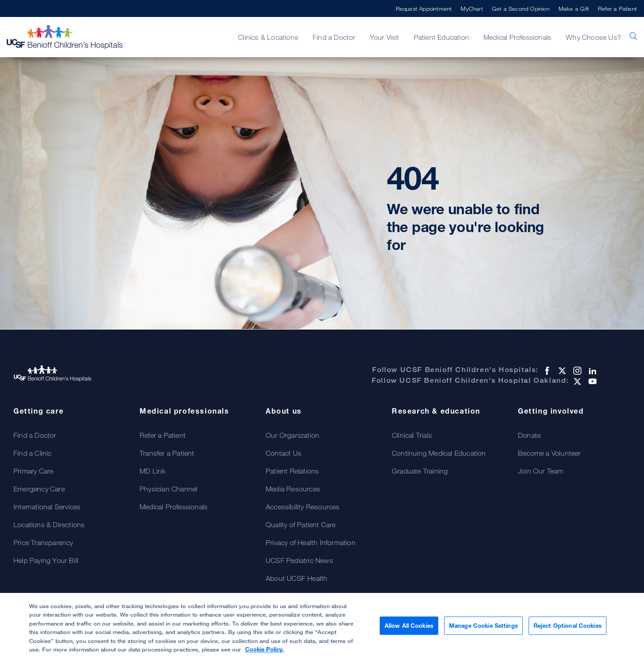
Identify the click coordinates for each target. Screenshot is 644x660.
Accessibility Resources (303, 507)
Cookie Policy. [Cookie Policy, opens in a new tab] (265, 654)
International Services (47, 507)
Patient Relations (292, 471)
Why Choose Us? (593, 37)
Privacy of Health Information (311, 542)
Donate (529, 435)
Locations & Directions (49, 525)
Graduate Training (420, 471)
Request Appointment (424, 8)
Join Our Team (541, 471)
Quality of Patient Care (301, 525)
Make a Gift (574, 8)
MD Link (153, 471)
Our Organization (292, 435)
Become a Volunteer (549, 453)
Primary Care (33, 471)
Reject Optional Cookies (568, 630)
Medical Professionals (517, 37)
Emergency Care (39, 489)
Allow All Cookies (409, 630)
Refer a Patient (617, 8)
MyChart (472, 8)
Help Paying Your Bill (46, 560)
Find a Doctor (334, 37)
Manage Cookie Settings (483, 630)
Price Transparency (43, 542)
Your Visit (385, 37)
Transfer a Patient (167, 453)
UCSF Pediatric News (299, 560)
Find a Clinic (33, 453)
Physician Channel (168, 489)
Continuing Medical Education (439, 453)
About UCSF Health (297, 578)
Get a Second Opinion (521, 8)
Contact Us (284, 453)
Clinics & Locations (268, 37)
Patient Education (441, 37)
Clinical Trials (412, 435)
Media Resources (293, 489)
